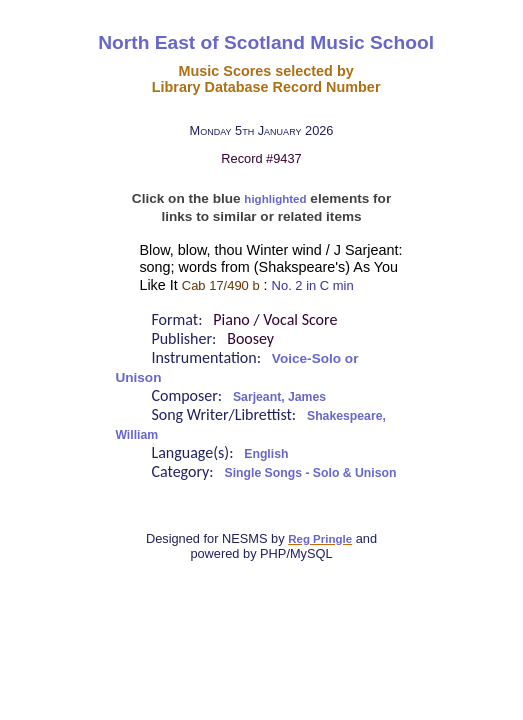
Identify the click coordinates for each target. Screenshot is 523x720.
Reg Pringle (320, 539)
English (266, 454)
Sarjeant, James (279, 397)
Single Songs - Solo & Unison (311, 473)
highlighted (275, 199)
